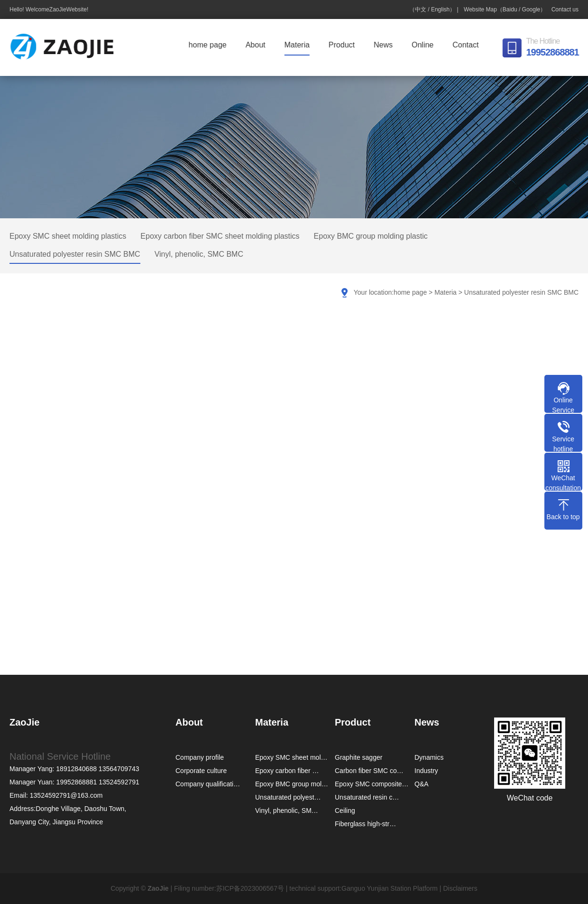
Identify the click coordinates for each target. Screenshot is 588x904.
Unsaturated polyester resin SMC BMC (75, 254)
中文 (421, 9)
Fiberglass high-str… (365, 824)
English (440, 9)
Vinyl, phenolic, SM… (287, 811)
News (386, 45)
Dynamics (429, 757)
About (258, 45)
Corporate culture (201, 771)
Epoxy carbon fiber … (287, 771)
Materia (299, 45)
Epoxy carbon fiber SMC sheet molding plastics (220, 236)
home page (210, 45)
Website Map (480, 9)
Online (425, 45)
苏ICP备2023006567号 (250, 888)
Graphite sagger (358, 757)
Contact (468, 45)
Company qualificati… (208, 784)
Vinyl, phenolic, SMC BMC (199, 254)
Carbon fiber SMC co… (369, 771)
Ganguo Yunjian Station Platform (390, 888)
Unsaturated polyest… (288, 797)
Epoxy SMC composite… (372, 784)
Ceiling (345, 811)
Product (344, 45)
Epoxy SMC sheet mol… (291, 757)
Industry (426, 771)
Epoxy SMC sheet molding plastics (68, 236)
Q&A (422, 784)
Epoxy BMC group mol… (292, 784)
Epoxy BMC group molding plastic (371, 236)
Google (531, 9)
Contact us (565, 9)
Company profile (200, 757)
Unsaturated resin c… (367, 797)
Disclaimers (460, 888)
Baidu (510, 9)
